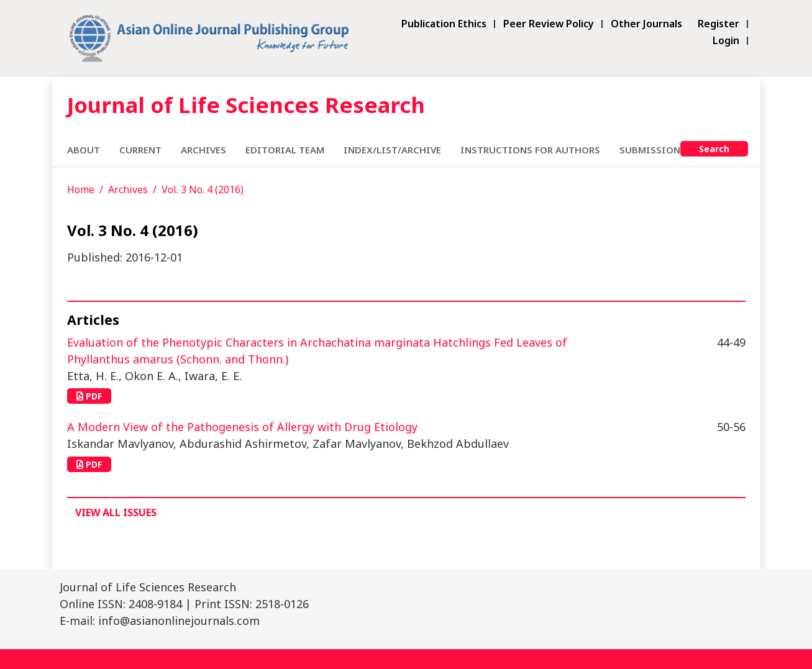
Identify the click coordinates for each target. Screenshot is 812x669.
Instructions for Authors (530, 150)
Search (714, 149)
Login (726, 41)
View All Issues (116, 512)
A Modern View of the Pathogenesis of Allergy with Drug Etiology (242, 427)
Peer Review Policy (549, 24)
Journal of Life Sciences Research (246, 105)
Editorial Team (285, 150)
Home (81, 189)
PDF (89, 396)
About (84, 150)
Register (718, 24)
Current (140, 150)
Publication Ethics (444, 24)
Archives (203, 150)
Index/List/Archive (392, 150)
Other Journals (646, 24)
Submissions (653, 150)
